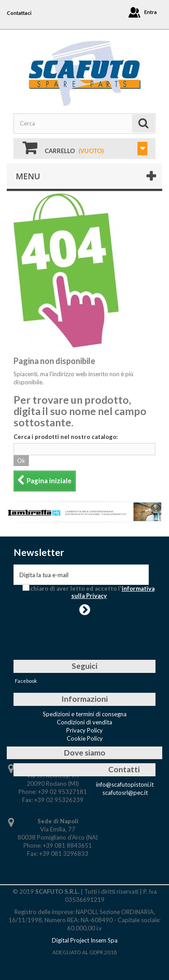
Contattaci (19, 13)
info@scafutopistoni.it (125, 784)
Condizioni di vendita (84, 722)
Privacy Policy (84, 730)
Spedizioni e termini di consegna (85, 714)
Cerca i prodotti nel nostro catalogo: (66, 437)
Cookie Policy (85, 738)
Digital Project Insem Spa (85, 940)
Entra (151, 12)
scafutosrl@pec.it (125, 793)
